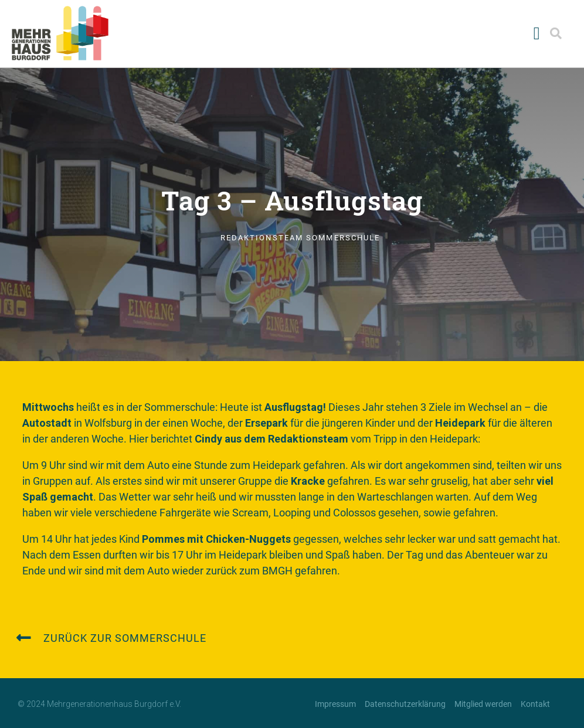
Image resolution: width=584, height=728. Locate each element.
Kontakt (535, 704)
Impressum (335, 704)
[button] (537, 33)
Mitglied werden (483, 704)
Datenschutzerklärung (405, 704)
